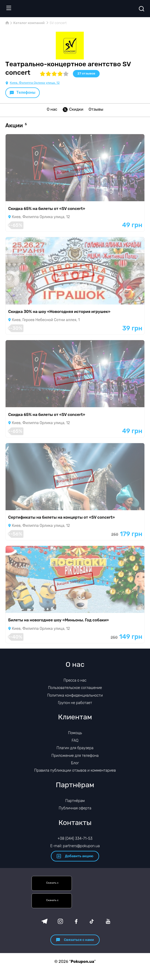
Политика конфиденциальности (75, 695)
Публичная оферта (75, 808)
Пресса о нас (75, 680)
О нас (52, 109)
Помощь (75, 733)
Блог (75, 763)
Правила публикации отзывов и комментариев (75, 770)
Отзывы (96, 109)
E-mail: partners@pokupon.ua (75, 846)
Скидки (73, 109)
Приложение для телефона (75, 756)
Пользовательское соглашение (75, 688)
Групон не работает (75, 703)
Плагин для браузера (75, 748)
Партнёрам (75, 801)
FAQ (75, 741)
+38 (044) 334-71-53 (75, 839)
